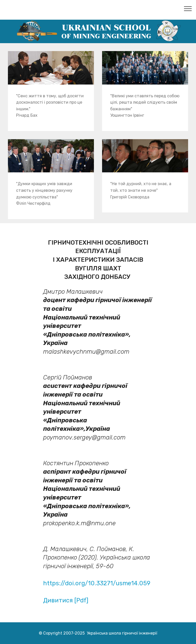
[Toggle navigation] (188, 8)
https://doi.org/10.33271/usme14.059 (97, 583)
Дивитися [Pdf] (66, 600)
